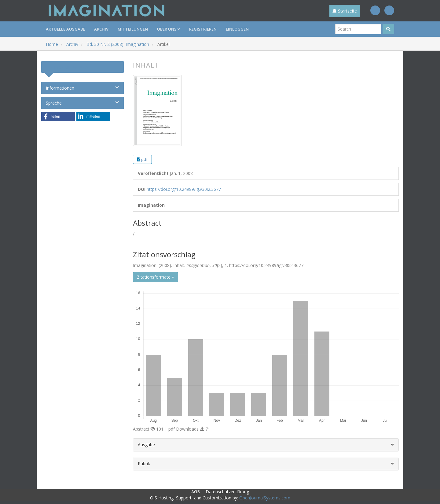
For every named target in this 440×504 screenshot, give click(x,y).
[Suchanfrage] (358, 29)
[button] (58, 117)
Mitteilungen (133, 29)
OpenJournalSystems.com (265, 498)
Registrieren (203, 29)
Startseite (345, 11)
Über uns (169, 29)
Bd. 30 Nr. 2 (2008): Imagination (118, 44)
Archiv (101, 29)
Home (52, 44)
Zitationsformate (156, 277)
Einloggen (237, 29)
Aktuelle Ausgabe (65, 29)
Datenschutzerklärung (227, 492)
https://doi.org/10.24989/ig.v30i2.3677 (184, 189)
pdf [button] (144, 159)
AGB (196, 492)
